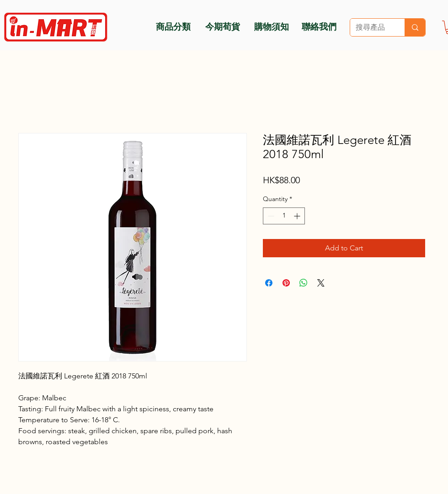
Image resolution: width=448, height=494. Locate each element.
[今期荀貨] (222, 26)
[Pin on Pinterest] (286, 283)
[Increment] (298, 216)
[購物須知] (271, 26)
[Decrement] (270, 216)
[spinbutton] (284, 216)
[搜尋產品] (371, 27)
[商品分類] (173, 26)
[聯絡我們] (319, 26)
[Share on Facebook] (269, 283)
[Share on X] (321, 283)
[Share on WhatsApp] (304, 283)
